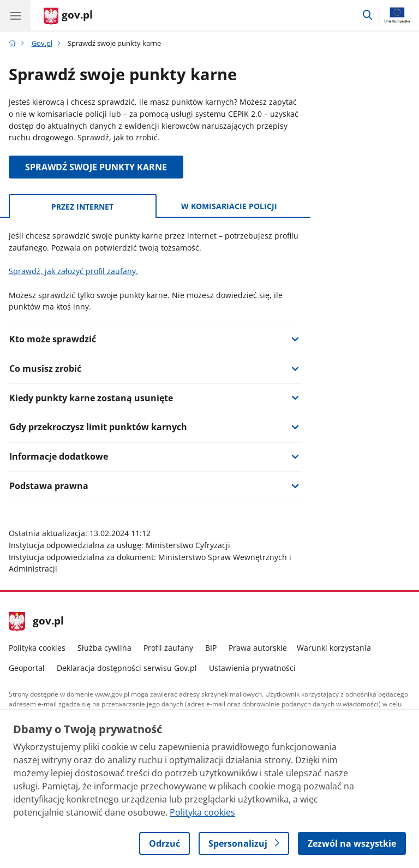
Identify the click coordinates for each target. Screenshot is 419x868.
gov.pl (37, 622)
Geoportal (27, 668)
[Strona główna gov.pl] (68, 16)
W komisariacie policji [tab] (229, 206)
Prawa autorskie (258, 648)
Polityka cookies (37, 648)
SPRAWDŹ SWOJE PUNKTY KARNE (96, 167)
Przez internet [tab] (82, 207)
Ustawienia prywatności (252, 668)
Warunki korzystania (334, 648)
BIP (211, 648)
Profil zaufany (168, 648)
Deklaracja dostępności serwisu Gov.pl (127, 668)
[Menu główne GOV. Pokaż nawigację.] (15, 15)
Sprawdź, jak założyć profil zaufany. (73, 271)
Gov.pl (42, 43)
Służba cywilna (104, 648)
